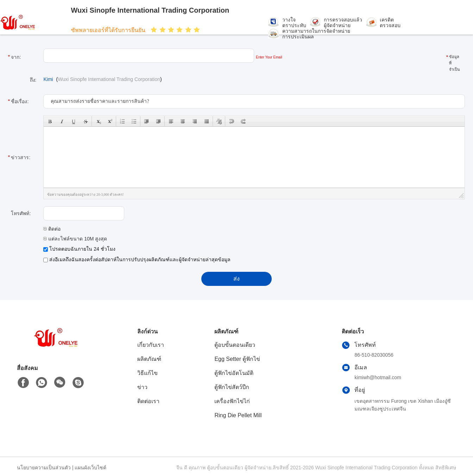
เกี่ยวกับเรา (151, 345)
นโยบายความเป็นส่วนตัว (44, 468)
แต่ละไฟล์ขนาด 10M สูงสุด (75, 239)
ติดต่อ (52, 229)
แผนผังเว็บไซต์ (90, 468)
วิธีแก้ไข (147, 373)
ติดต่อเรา (148, 401)
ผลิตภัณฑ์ (149, 359)
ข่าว (142, 387)
